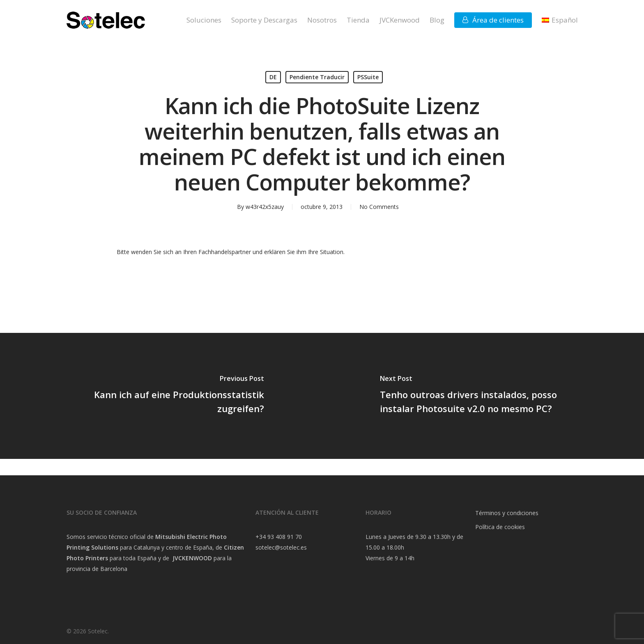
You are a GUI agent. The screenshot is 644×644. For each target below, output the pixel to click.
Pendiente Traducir (317, 77)
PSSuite (368, 77)
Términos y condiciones (507, 513)
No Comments (379, 207)
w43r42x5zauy (265, 207)
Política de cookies (500, 527)
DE (273, 77)
